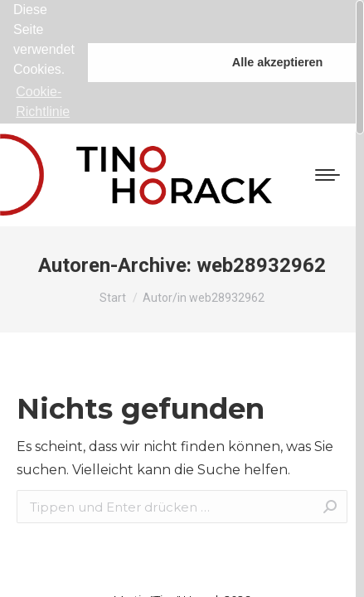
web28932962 (261, 258)
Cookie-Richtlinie (43, 102)
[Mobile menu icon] (328, 167)
